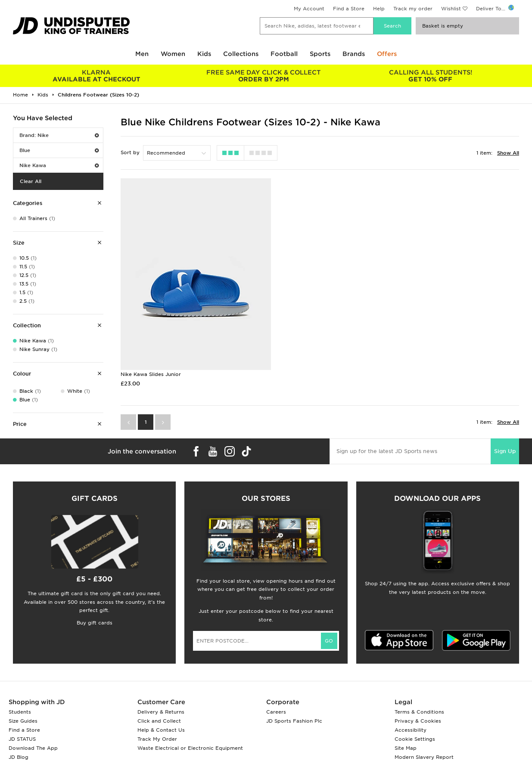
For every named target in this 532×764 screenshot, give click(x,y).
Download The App (33, 742)
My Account (309, 9)
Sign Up (505, 421)
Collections (241, 54)
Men (142, 54)
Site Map (406, 742)
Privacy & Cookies (418, 714)
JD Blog (19, 751)
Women (173, 54)
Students (20, 705)
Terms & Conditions (419, 705)
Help (379, 9)
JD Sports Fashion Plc (294, 714)
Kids (204, 54)
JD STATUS (22, 733)
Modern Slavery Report (424, 751)
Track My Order (157, 733)
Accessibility (411, 724)
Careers (276, 705)
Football (284, 54)
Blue (59, 150)
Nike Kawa (59, 165)
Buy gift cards (95, 617)
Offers (387, 54)
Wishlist (451, 9)
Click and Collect (159, 714)
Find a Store (349, 9)
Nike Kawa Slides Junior (151, 344)
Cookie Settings (415, 733)
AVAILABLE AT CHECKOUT (96, 76)
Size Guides (23, 714)
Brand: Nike (59, 135)
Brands (354, 54)
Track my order (413, 9)
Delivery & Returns (161, 705)
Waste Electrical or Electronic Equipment (190, 742)
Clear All (31, 181)
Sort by (130, 152)
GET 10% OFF (431, 76)
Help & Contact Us (161, 724)
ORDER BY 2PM (264, 76)
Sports (320, 54)
